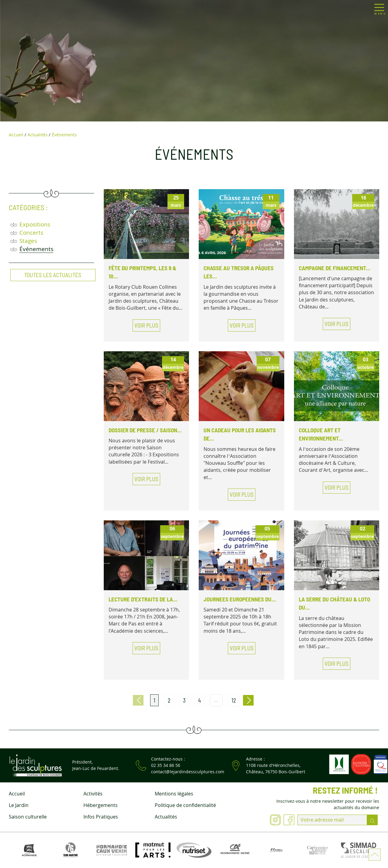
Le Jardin (19, 805)
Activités (93, 794)
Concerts (31, 232)
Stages (28, 241)
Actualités (166, 817)
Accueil (17, 794)
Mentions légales (174, 794)
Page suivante (248, 700)
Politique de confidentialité (185, 805)
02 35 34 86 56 (166, 765)
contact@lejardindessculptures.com (188, 772)
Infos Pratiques (101, 817)
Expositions (35, 224)
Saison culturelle (28, 817)
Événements (36, 249)
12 (234, 700)
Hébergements (101, 805)
